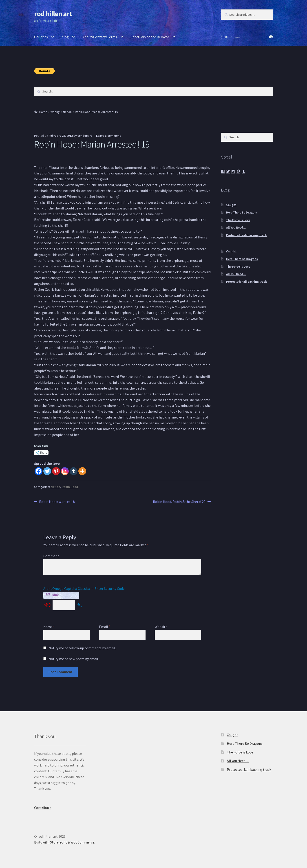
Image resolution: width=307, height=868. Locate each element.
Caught (231, 205)
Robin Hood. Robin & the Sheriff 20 (179, 502)
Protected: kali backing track (246, 235)
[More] (82, 471)
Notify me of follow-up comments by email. (82, 648)
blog (65, 37)
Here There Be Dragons (242, 212)
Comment (51, 556)
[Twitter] (47, 471)
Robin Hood (70, 487)
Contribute (43, 808)
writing (55, 112)
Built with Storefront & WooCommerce (64, 842)
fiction (67, 112)
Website (161, 627)
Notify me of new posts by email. (74, 659)
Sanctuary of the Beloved (150, 37)
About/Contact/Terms (100, 37)
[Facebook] (39, 471)
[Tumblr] (74, 471)
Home (43, 112)
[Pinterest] (56, 471)
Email (105, 627)
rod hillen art (53, 14)
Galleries (41, 37)
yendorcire (85, 136)
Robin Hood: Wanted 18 (57, 502)
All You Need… (236, 227)
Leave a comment (108, 136)
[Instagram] (65, 471)
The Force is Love (238, 220)
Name (49, 627)
